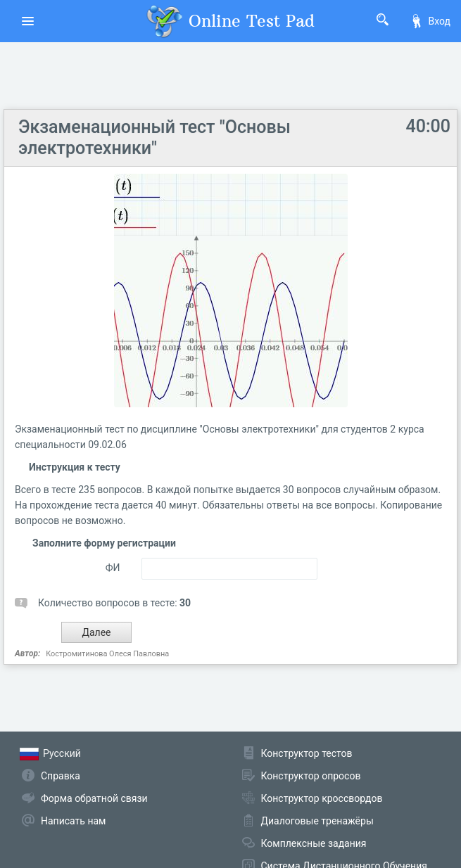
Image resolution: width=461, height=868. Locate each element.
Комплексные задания (314, 843)
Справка (61, 776)
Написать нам (73, 821)
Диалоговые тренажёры (317, 821)
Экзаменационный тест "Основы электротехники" (154, 138)
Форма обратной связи (94, 798)
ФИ (113, 568)
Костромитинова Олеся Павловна (107, 654)
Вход (430, 21)
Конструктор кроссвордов (322, 798)
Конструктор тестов (307, 753)
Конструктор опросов (311, 776)
